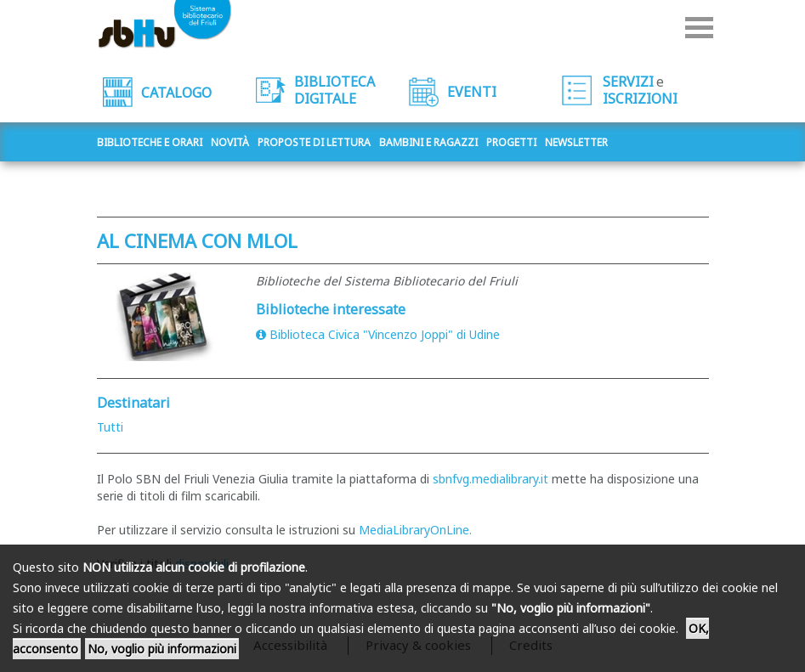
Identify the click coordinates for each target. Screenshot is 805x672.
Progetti (511, 142)
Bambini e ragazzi (428, 142)
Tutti (110, 427)
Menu (699, 28)
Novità (230, 142)
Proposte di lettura (314, 142)
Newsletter (576, 142)
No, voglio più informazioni (162, 649)
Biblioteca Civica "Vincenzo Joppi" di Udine (378, 334)
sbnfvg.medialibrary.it (490, 479)
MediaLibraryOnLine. (415, 530)
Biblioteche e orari (150, 142)
